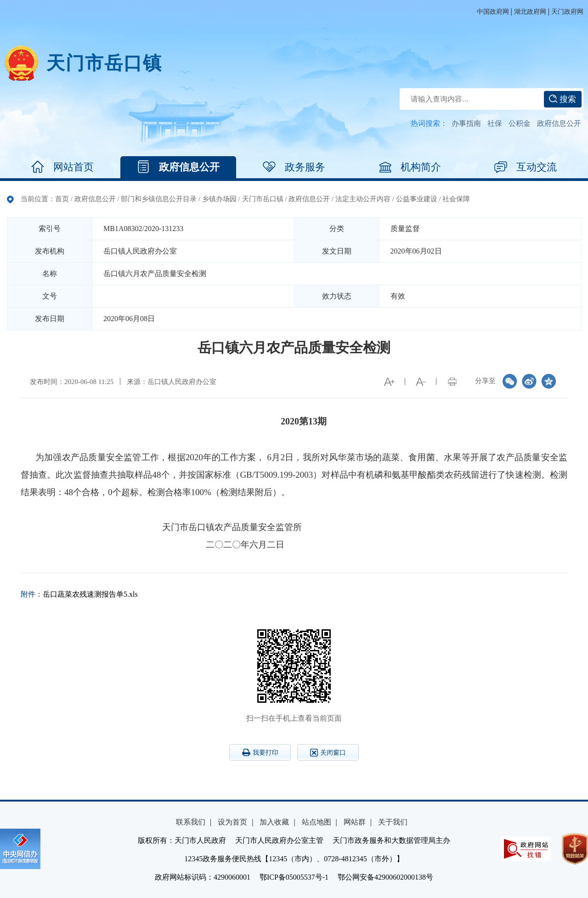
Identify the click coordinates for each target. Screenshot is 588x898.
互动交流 (526, 167)
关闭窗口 (328, 753)
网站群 (355, 822)
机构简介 (410, 167)
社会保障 (456, 199)
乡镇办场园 (219, 199)
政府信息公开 (559, 123)
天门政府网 (567, 12)
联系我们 (191, 822)
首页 (62, 199)
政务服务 (294, 167)
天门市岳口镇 (104, 63)
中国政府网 (493, 12)
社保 (495, 123)
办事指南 (466, 123)
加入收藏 (274, 822)
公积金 (520, 123)
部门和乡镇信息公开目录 (159, 199)
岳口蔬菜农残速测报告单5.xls (90, 594)
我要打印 (260, 752)
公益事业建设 (417, 199)
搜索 (563, 99)
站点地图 (317, 822)
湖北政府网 (530, 12)
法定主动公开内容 (363, 199)
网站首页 (62, 167)
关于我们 (393, 822)
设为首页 (232, 822)
